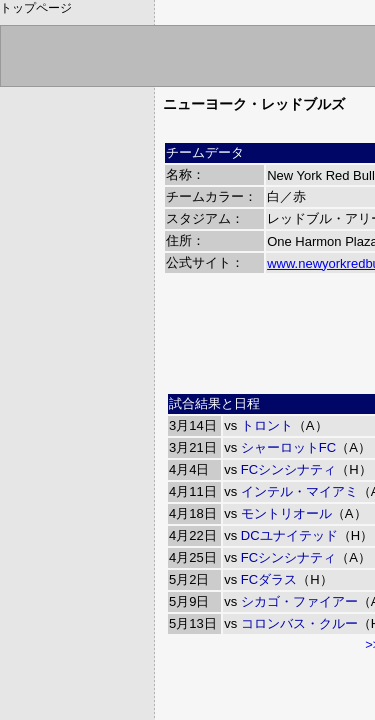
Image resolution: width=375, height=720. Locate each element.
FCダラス (269, 579)
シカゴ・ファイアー (299, 601)
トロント (267, 425)
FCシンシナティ (288, 469)
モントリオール (286, 513)
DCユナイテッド (289, 535)
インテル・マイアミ (299, 491)
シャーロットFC (288, 447)
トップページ (36, 8)
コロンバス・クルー (299, 623)
